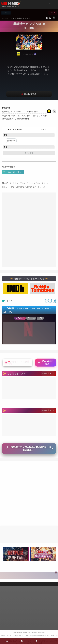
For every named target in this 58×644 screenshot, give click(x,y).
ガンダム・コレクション (13, 172)
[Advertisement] (29, 230)
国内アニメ (22, 187)
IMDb (30, 632)
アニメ (45, 183)
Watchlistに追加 (45, 362)
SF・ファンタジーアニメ (16, 183)
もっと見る (48, 373)
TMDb (24, 632)
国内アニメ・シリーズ (36, 187)
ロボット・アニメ (9, 187)
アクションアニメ (34, 183)
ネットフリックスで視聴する (29, 94)
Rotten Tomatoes (38, 632)
